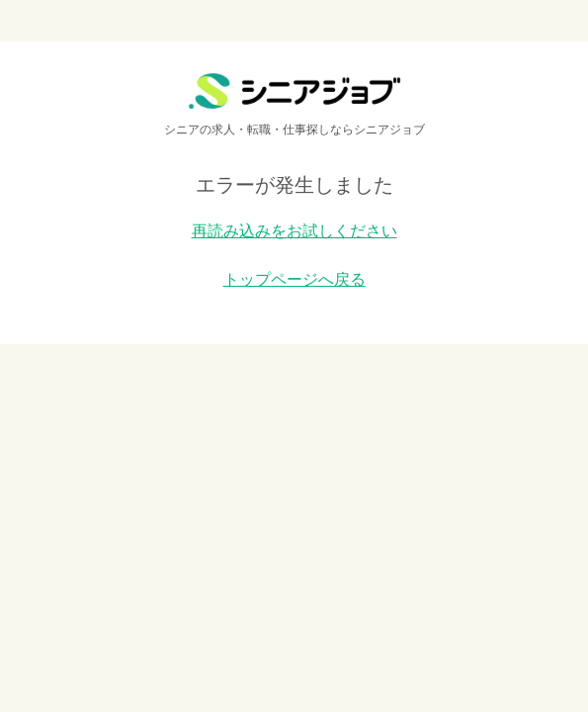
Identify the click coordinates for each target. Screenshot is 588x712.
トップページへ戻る (294, 279)
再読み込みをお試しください (294, 231)
